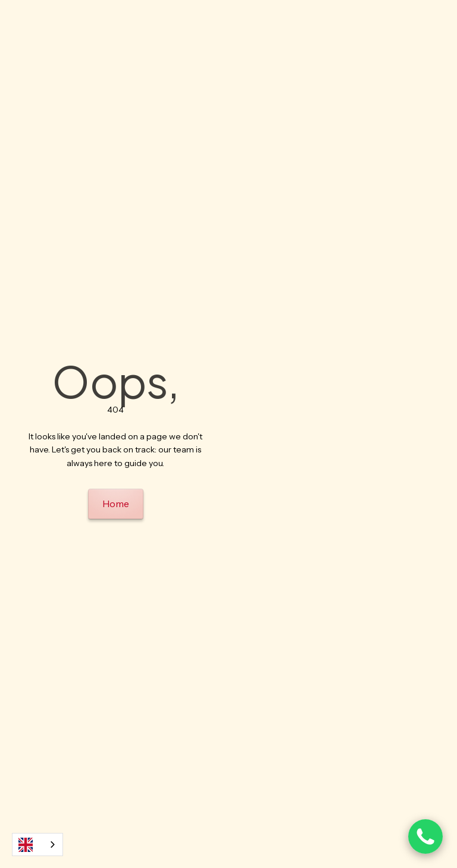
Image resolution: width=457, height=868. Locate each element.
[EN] (37, 845)
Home (116, 504)
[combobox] (37, 845)
